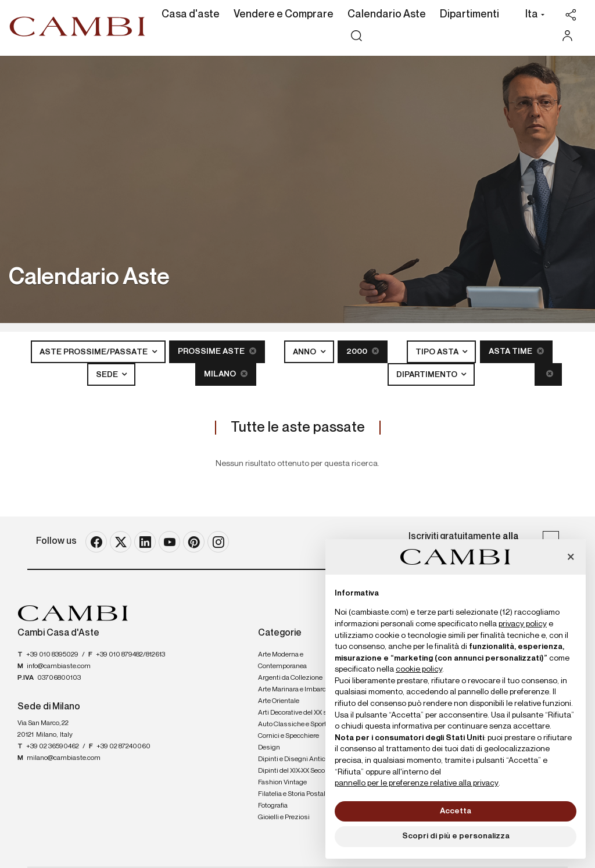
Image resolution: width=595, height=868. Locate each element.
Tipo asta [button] (438, 352)
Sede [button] (108, 375)
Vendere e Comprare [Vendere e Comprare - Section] (284, 15)
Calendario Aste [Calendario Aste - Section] (387, 15)
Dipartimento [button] (428, 375)
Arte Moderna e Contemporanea (282, 661)
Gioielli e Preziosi (284, 817)
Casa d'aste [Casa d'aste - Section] (191, 15)
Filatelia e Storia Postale (293, 794)
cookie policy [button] (419, 669)
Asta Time (516, 351)
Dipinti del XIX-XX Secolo (294, 771)
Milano (226, 374)
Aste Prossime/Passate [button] (94, 352)
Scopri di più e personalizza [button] (456, 836)
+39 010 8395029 (52, 655)
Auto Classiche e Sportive (297, 724)
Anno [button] (305, 352)
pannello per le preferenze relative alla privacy (417, 783)
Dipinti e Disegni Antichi (295, 759)
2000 (363, 351)
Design (269, 748)
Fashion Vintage (282, 783)
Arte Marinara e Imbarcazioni (301, 690)
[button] (532, 16)
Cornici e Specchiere (288, 736)
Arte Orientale (279, 701)
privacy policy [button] (523, 624)
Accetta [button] (456, 811)
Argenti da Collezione (290, 678)
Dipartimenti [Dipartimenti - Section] (469, 15)
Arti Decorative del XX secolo (300, 713)
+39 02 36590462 (53, 747)
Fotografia (273, 806)
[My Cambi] (570, 36)
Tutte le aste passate (298, 428)
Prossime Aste (217, 351)
